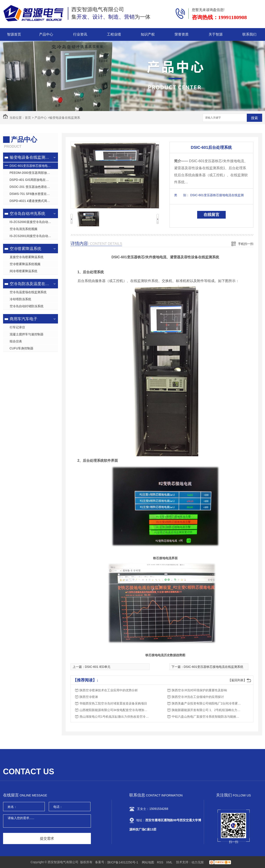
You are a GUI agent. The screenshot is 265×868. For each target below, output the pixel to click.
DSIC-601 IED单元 (98, 667)
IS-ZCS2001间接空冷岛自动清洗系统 (34, 236)
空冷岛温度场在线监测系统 (28, 292)
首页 (28, 118)
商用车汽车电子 (23, 319)
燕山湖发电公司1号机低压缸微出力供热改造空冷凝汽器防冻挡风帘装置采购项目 (115, 717)
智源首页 (14, 34)
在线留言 (211, 215)
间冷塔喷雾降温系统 (23, 271)
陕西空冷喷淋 (89, 697)
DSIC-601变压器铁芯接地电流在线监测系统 (214, 667)
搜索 (254, 118)
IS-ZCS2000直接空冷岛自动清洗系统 (34, 222)
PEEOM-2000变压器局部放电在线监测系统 (34, 173)
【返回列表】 (237, 680)
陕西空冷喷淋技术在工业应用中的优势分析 (109, 690)
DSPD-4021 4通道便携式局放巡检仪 (34, 201)
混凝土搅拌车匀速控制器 (27, 334)
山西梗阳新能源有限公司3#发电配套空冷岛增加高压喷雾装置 (115, 710)
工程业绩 (114, 34)
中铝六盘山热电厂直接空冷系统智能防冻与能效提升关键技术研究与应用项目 (207, 717)
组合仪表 (16, 341)
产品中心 (46, 34)
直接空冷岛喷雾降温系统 (27, 257)
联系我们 (249, 34)
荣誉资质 (182, 34)
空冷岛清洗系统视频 (23, 229)
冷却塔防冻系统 (20, 299)
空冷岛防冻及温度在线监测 (30, 284)
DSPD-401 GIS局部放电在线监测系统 (34, 180)
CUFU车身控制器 (22, 348)
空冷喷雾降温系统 (25, 249)
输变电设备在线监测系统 (30, 157)
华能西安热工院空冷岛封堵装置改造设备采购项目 (113, 703)
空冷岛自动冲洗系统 (27, 214)
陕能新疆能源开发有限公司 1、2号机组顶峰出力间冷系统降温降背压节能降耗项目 (207, 710)
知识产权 (148, 34)
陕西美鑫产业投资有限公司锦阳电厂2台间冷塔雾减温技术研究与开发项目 (207, 703)
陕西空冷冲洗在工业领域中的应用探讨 (198, 697)
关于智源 (216, 34)
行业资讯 (80, 34)
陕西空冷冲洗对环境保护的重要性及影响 (199, 690)
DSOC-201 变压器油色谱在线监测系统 (34, 187)
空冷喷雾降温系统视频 (25, 264)
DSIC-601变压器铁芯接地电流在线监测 (34, 166)
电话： (58, 807)
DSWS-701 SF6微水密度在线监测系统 (34, 194)
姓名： (12, 807)
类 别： (182, 195)
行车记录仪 (17, 327)
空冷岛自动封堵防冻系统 (27, 306)
